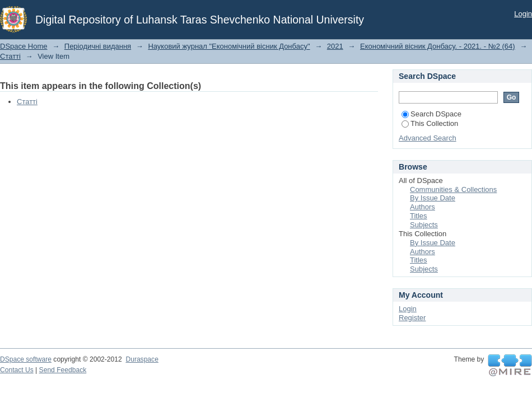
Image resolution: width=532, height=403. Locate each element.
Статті (10, 56)
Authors (423, 207)
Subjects (424, 225)
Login (523, 14)
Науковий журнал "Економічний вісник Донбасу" (229, 46)
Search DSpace (431, 114)
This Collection (430, 123)
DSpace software (26, 359)
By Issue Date (433, 198)
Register (412, 318)
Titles (419, 216)
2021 (335, 46)
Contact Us (17, 370)
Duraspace (142, 359)
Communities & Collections (453, 189)
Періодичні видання (98, 46)
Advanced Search (428, 138)
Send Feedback (63, 370)
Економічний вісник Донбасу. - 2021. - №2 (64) (438, 46)
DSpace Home (24, 46)
